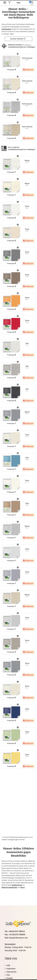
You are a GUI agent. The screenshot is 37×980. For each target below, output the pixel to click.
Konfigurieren (6, 29)
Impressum (11, 969)
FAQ (8, 975)
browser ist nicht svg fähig (18, 53)
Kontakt (10, 978)
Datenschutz (11, 972)
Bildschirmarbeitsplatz (9, 887)
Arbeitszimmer (17, 885)
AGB (8, 965)
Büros (23, 887)
